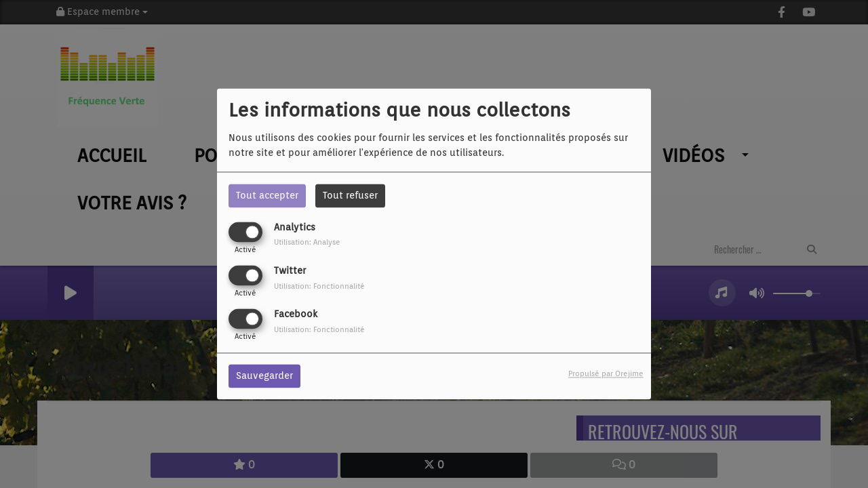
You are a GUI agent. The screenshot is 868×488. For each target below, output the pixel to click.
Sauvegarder (264, 376)
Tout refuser (350, 195)
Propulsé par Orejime (606, 374)
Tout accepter (267, 195)
